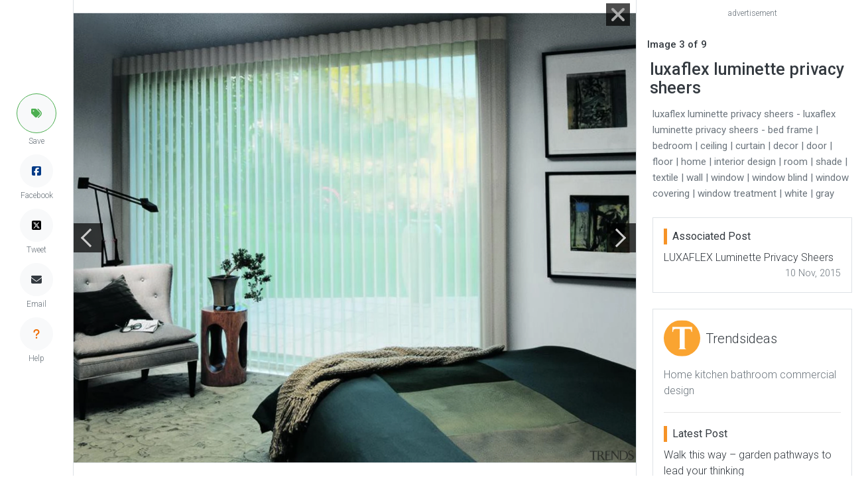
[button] (36, 113)
